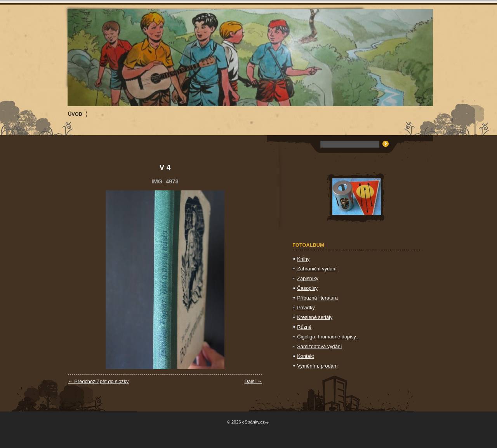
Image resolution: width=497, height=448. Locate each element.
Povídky (306, 308)
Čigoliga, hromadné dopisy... (328, 337)
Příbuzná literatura (317, 298)
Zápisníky (308, 278)
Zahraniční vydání (317, 269)
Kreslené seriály (315, 317)
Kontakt (305, 356)
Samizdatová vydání (319, 346)
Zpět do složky (113, 381)
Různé (304, 327)
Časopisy (307, 288)
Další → (253, 381)
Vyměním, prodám (317, 366)
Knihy (303, 259)
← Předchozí (82, 381)
